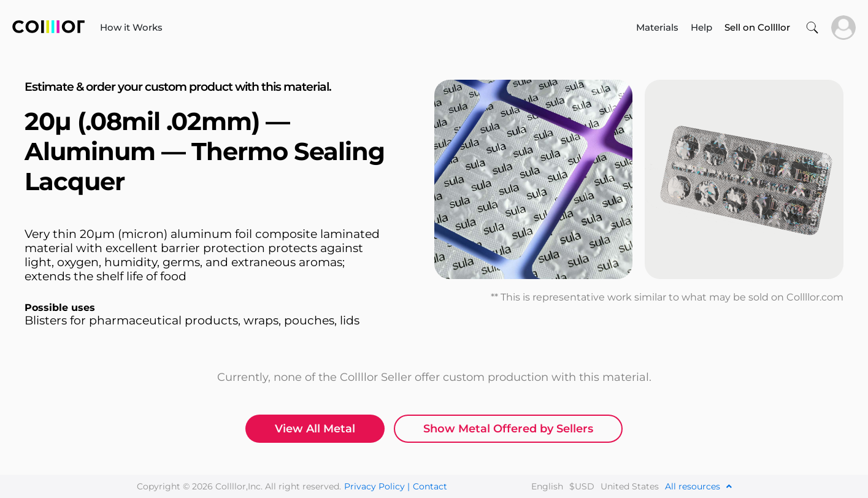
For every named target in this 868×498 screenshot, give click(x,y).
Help (701, 27)
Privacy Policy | (377, 486)
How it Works (131, 27)
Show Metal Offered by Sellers (508, 429)
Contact (430, 486)
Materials (657, 27)
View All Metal (315, 429)
